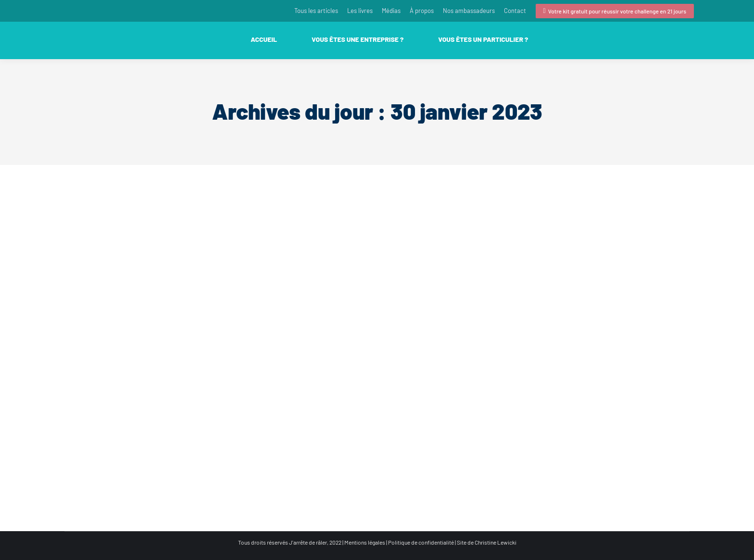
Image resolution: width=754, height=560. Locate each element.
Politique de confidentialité (421, 542)
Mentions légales (365, 542)
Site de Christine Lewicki (487, 542)
